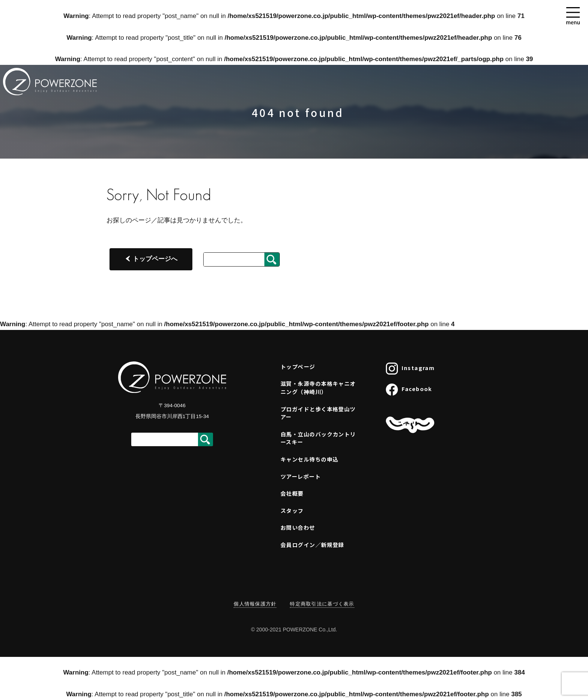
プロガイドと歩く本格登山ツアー (318, 413)
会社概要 (292, 493)
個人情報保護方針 (255, 604)
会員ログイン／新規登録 (312, 545)
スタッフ (292, 510)
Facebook (409, 390)
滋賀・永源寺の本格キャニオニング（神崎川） (318, 387)
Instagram (410, 369)
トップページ (298, 366)
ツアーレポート (301, 476)
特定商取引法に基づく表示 (322, 604)
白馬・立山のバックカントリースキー (318, 438)
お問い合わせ (298, 527)
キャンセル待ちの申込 (309, 459)
